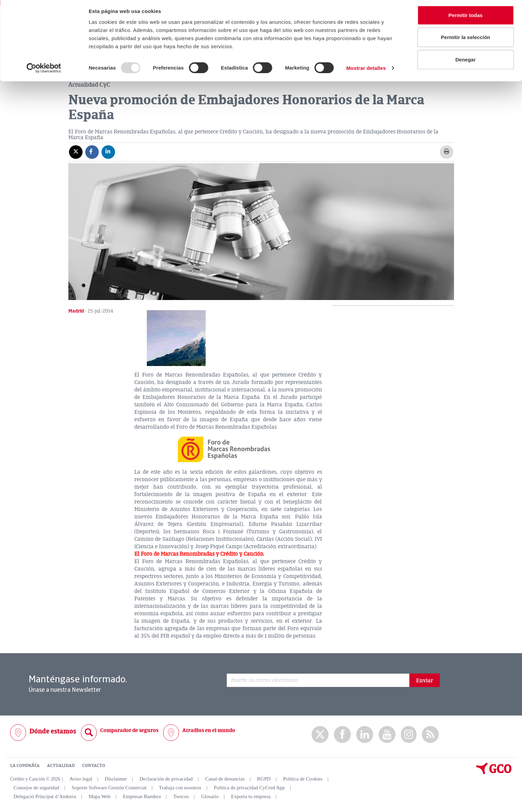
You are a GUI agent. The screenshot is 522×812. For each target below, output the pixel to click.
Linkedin (365, 734)
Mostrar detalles (366, 71)
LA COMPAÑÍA (25, 765)
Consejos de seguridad (36, 788)
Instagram (409, 734)
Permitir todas (466, 18)
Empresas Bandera (142, 796)
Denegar (466, 62)
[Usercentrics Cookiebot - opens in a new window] (44, 71)
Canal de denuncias (225, 779)
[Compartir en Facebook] (92, 151)
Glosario (210, 796)
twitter (320, 734)
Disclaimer (116, 779)
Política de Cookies (303, 779)
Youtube (387, 734)
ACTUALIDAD (61, 765)
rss (430, 734)
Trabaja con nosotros (180, 788)
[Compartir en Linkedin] (108, 151)
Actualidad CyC (89, 84)
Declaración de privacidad (166, 779)
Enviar (425, 680)
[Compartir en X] (76, 151)
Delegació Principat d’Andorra (45, 796)
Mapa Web (100, 796)
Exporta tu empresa (251, 796)
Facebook (342, 734)
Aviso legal (81, 779)
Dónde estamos (53, 731)
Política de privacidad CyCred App (249, 788)
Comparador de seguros (129, 730)
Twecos (181, 796)
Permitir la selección (466, 40)
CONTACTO (94, 765)
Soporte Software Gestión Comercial (109, 788)
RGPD (264, 779)
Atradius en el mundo (209, 730)
